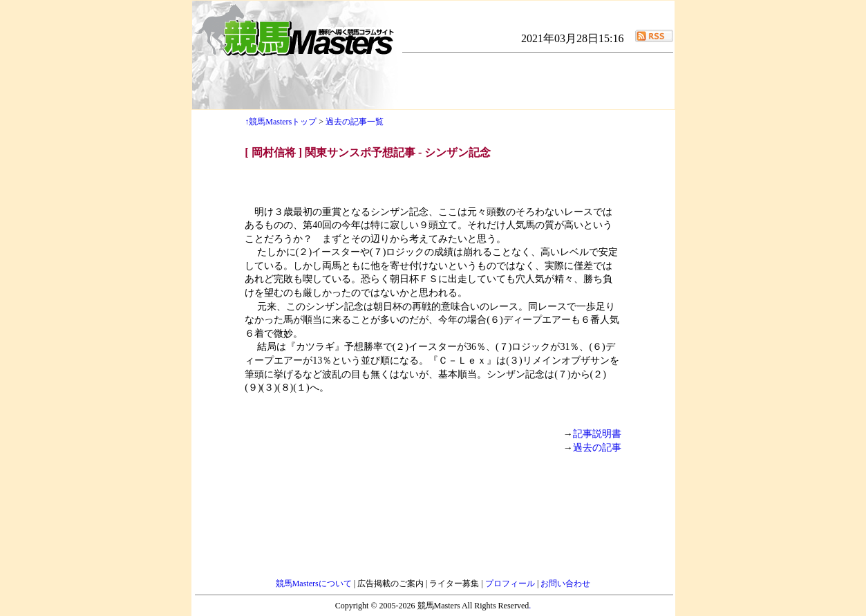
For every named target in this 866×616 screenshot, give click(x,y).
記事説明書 (597, 434)
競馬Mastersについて (315, 584)
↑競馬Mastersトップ (281, 122)
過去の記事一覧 (355, 122)
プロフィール (511, 584)
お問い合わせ (565, 584)
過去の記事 (597, 448)
